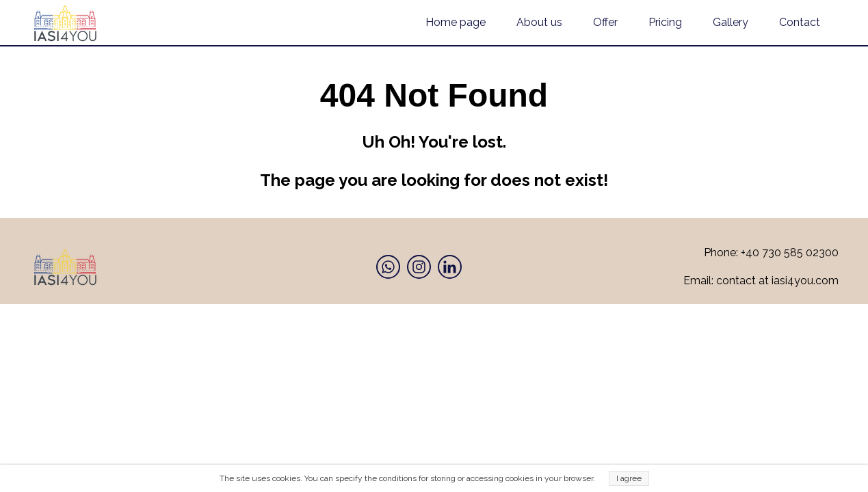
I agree (629, 478)
